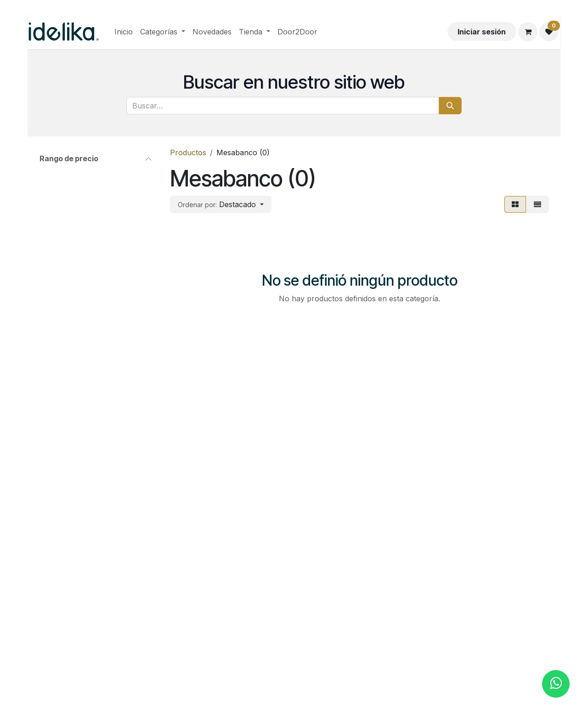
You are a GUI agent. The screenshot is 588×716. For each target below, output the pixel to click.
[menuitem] (124, 32)
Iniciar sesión (482, 32)
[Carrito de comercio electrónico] (528, 32)
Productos (188, 152)
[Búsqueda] (450, 106)
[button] (221, 204)
